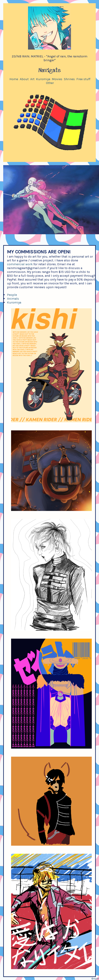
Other (50, 83)
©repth (95, 979)
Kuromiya (43, 79)
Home (14, 79)
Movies (57, 79)
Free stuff (83, 79)
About (24, 79)
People (12, 295)
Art (32, 79)
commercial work (20, 264)
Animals (13, 299)
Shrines (69, 79)
